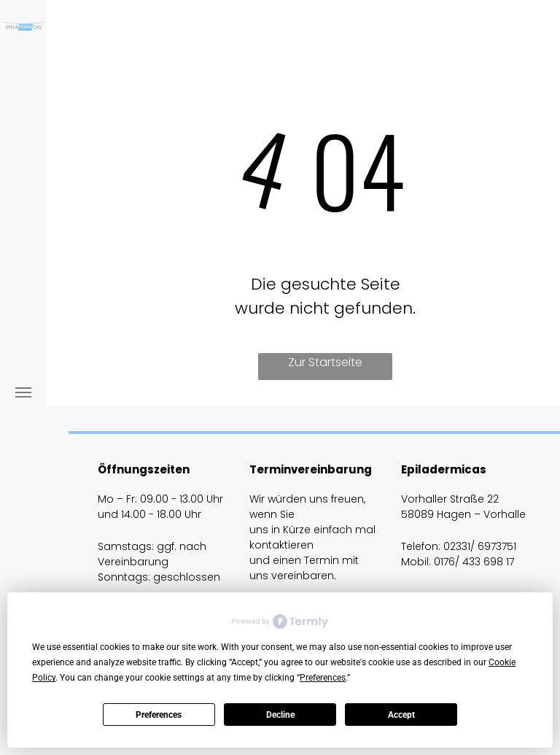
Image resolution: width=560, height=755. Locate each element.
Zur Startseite (325, 362)
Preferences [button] (323, 678)
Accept (401, 715)
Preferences (159, 715)
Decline (280, 715)
